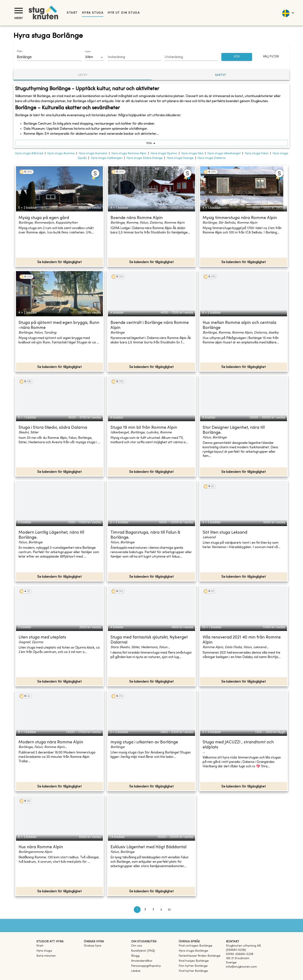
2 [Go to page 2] (145, 910)
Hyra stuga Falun (257, 154)
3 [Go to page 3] (153, 910)
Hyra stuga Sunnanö (93, 154)
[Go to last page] (169, 910)
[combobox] (46, 57)
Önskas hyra (92, 946)
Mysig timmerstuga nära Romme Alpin (240, 218)
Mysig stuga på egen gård (44, 218)
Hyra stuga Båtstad (29, 154)
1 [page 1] (137, 910)
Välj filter (271, 57)
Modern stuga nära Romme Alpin (51, 742)
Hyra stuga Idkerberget (224, 154)
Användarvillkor (142, 961)
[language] (288, 13)
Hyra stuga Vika (192, 154)
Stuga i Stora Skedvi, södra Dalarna (53, 428)
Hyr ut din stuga (124, 13)
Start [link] (72, 13)
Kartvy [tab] (221, 75)
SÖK (237, 57)
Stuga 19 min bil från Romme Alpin (144, 428)
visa (151, 143)
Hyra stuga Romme (61, 154)
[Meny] (19, 11)
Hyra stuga (93, 13)
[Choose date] (134, 57)
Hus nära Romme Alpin (41, 847)
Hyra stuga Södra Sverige (145, 158)
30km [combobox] (89, 57)
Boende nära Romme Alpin (137, 218)
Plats (20, 51)
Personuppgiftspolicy (146, 966)
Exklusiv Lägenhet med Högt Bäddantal (148, 847)
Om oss (137, 946)
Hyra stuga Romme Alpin (129, 154)
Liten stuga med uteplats (42, 638)
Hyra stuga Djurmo (164, 154)
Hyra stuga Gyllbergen (107, 158)
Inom (88, 52)
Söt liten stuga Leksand (225, 533)
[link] (195, 946)
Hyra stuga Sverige (180, 158)
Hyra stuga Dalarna (211, 158)
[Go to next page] (161, 910)
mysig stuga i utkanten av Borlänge (144, 742)
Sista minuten (46, 956)
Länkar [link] (136, 971)
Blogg (135, 956)
